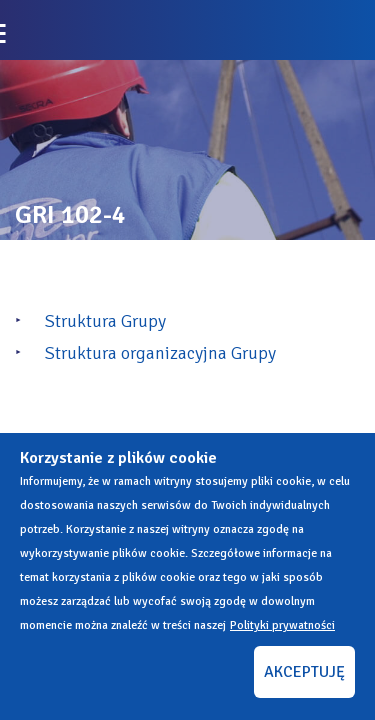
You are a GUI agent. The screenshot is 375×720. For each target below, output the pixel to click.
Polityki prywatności (282, 625)
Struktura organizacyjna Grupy (160, 353)
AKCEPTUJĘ (304, 672)
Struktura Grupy (105, 321)
